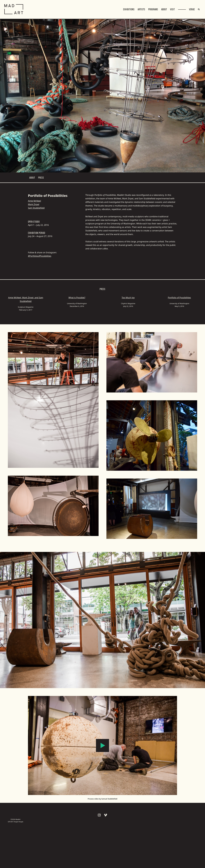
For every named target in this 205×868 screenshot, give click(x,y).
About (164, 9)
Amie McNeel (34, 201)
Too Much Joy (128, 298)
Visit (172, 9)
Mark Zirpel (34, 204)
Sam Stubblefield (36, 208)
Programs (153, 9)
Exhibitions (129, 9)
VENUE (192, 9)
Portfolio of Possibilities (179, 298)
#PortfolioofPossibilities (40, 256)
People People (18, 822)
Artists (141, 9)
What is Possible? (77, 298)
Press (41, 178)
